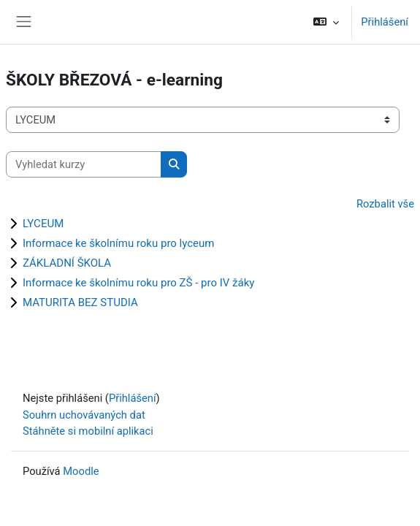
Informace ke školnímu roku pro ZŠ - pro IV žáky (138, 283)
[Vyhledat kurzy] (84, 164)
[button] (326, 22)
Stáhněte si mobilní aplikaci (88, 431)
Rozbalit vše (385, 204)
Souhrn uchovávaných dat (84, 415)
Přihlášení (385, 22)
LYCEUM (43, 224)
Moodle (81, 471)
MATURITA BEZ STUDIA (80, 302)
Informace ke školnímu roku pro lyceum (118, 243)
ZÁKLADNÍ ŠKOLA (67, 263)
